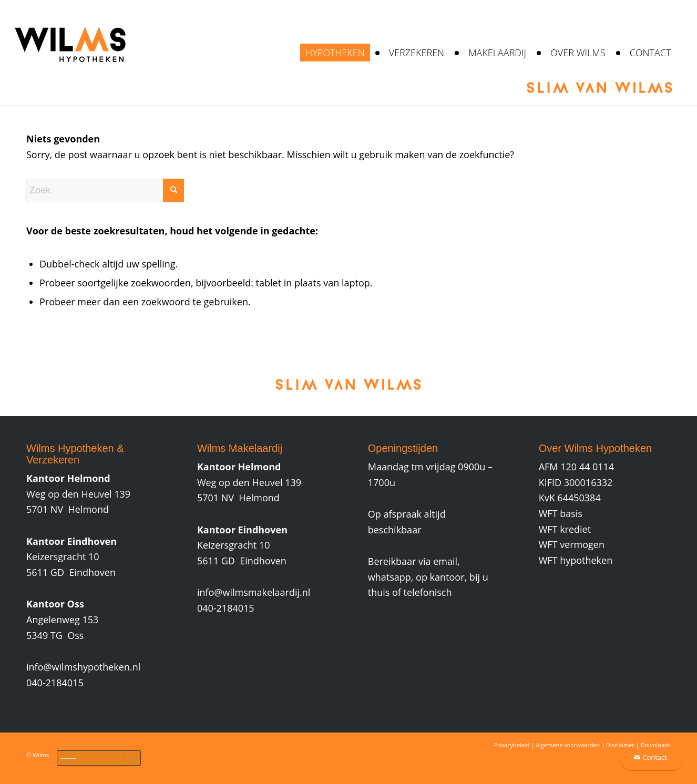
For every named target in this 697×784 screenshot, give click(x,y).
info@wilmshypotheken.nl (83, 667)
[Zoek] (105, 190)
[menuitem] (335, 53)
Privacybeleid (512, 745)
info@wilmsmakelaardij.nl (254, 592)
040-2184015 (55, 683)
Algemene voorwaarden (568, 745)
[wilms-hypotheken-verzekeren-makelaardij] (70, 53)
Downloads (656, 745)
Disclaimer (620, 745)
